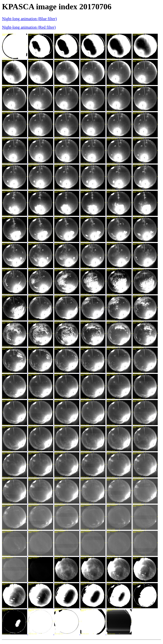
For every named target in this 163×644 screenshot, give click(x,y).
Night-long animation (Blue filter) (29, 19)
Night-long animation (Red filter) (29, 27)
